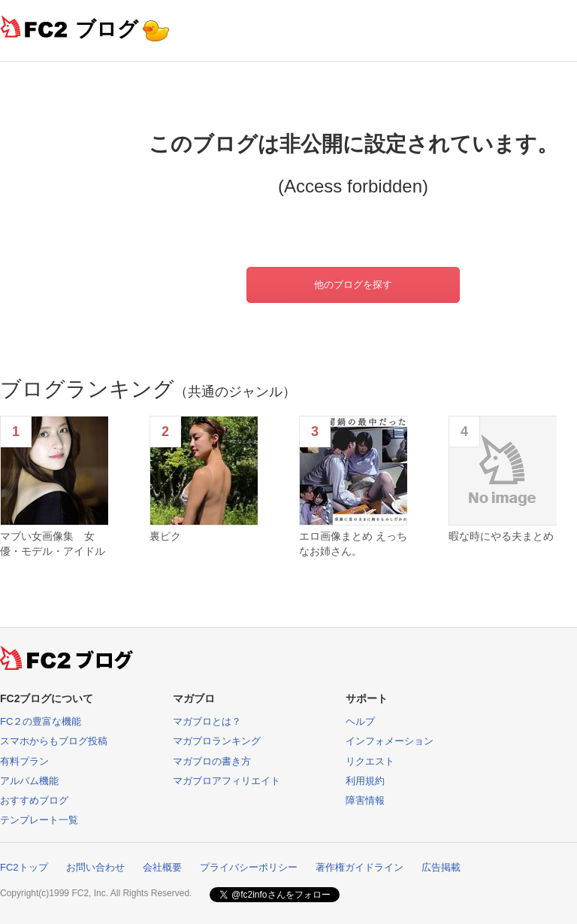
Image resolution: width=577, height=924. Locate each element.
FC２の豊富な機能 (41, 721)
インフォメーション (390, 741)
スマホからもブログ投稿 (54, 741)
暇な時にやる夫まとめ (501, 536)
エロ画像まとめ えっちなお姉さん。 (353, 544)
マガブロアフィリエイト (227, 781)
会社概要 (162, 867)
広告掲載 (441, 867)
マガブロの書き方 (212, 761)
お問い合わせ (95, 867)
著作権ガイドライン (359, 867)
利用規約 (365, 781)
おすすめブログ (34, 800)
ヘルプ (360, 721)
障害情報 (365, 800)
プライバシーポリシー (249, 867)
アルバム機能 (29, 781)
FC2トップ (24, 867)
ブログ (107, 29)
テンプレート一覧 (39, 820)
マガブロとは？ (207, 721)
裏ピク (165, 536)
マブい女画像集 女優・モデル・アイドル (53, 544)
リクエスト (370, 761)
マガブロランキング (217, 741)
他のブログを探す (353, 285)
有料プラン (24, 761)
